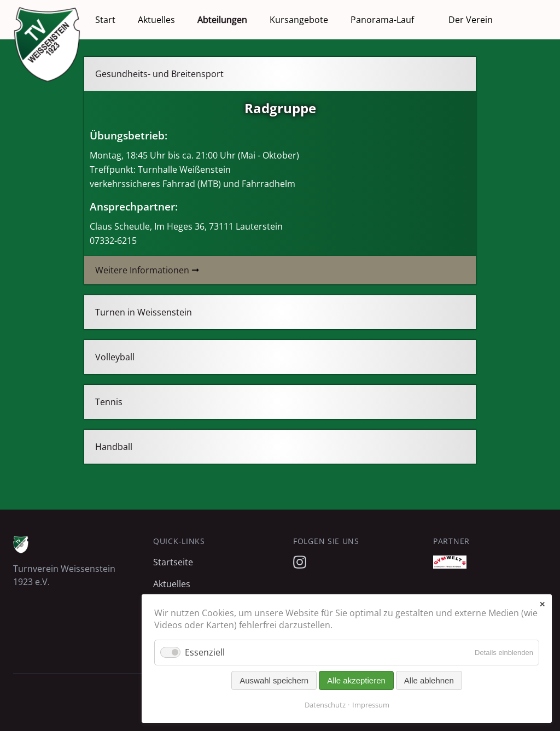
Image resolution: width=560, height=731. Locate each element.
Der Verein (471, 20)
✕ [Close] (542, 604)
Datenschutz (325, 705)
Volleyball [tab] (115, 357)
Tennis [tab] (109, 402)
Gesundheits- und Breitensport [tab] (159, 74)
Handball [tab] (114, 447)
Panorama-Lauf (382, 20)
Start (105, 20)
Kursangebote (299, 20)
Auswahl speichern (274, 680)
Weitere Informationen (142, 270)
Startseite (173, 562)
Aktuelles (156, 20)
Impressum (371, 705)
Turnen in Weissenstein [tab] (144, 312)
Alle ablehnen (429, 680)
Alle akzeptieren (356, 680)
